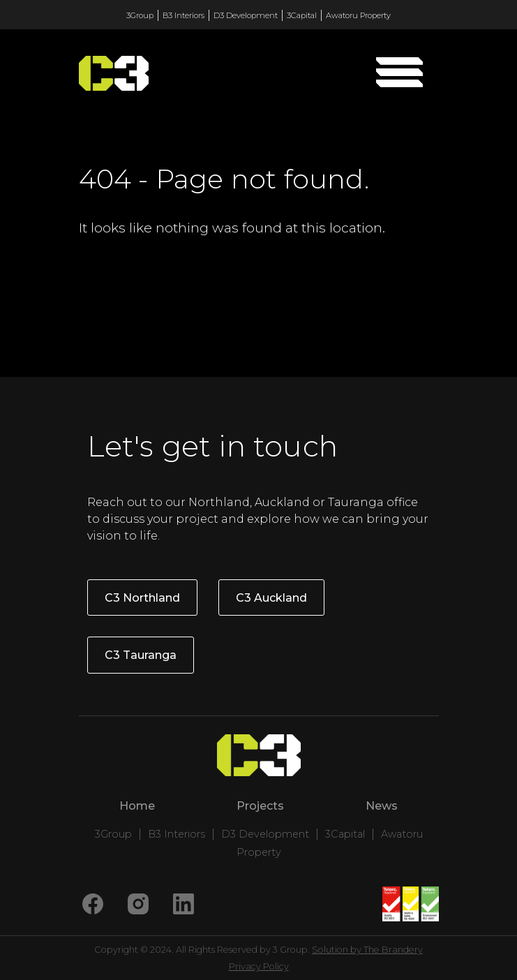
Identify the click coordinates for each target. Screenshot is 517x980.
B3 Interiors (183, 15)
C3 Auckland (271, 598)
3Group (140, 15)
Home (137, 806)
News (382, 806)
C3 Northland (142, 598)
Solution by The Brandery (367, 950)
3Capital (302, 15)
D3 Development (246, 15)
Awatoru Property (358, 15)
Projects (260, 806)
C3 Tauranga (141, 655)
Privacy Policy (259, 966)
